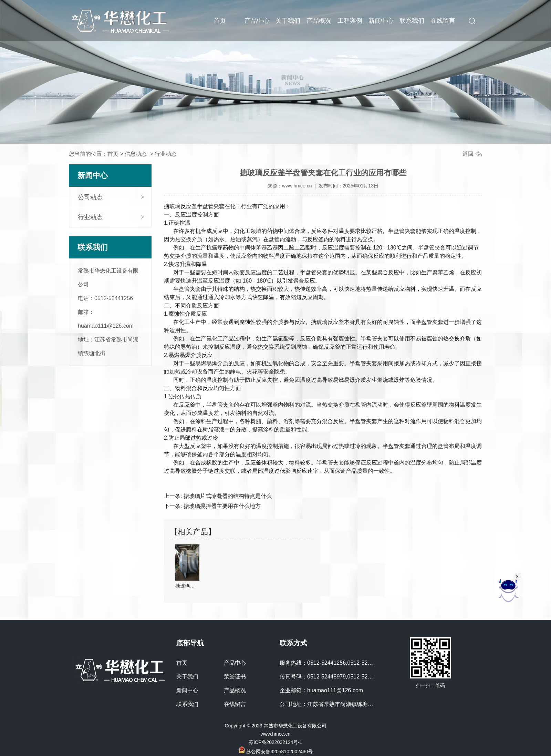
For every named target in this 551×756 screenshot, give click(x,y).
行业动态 (90, 217)
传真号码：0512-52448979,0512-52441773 (333, 677)
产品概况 (319, 21)
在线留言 (443, 21)
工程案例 (350, 21)
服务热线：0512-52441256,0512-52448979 (333, 663)
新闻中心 (381, 21)
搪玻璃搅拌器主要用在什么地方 (221, 506)
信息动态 (136, 154)
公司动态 (90, 197)
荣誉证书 (235, 677)
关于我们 (288, 21)
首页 (220, 21)
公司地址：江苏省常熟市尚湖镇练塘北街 (329, 704)
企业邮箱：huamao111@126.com (321, 690)
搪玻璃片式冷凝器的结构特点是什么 (227, 496)
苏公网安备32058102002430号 (276, 752)
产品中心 (257, 21)
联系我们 (412, 21)
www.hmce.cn (297, 186)
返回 (468, 154)
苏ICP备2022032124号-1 (275, 742)
